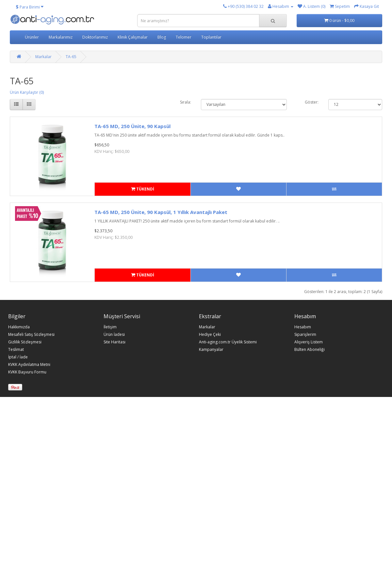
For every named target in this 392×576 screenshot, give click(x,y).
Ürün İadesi (114, 335)
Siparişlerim (305, 335)
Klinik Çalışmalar (133, 37)
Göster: (312, 102)
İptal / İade (18, 357)
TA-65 (71, 57)
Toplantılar (211, 37)
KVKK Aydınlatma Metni (29, 365)
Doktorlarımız (95, 37)
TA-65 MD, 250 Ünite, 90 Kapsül (132, 126)
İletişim (110, 327)
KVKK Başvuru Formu (27, 372)
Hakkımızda (19, 327)
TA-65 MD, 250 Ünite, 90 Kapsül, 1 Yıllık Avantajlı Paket (161, 212)
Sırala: (186, 102)
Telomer (184, 37)
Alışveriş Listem (309, 342)
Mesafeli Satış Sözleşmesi (31, 335)
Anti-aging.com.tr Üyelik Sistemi (228, 342)
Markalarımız (61, 37)
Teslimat (16, 350)
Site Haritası (114, 342)
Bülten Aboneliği (310, 350)
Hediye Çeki (210, 335)
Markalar (43, 57)
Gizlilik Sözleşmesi (25, 342)
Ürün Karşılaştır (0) (27, 92)
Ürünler (32, 37)
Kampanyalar (211, 350)
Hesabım (303, 327)
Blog (162, 37)
